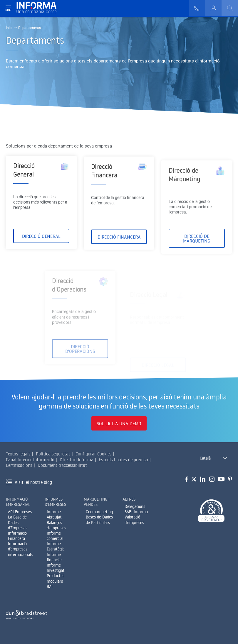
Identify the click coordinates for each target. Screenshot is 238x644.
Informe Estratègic (56, 546)
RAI (50, 587)
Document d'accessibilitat (62, 465)
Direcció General (41, 238)
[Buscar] (230, 8)
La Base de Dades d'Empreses (18, 522)
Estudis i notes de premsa (123, 460)
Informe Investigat (56, 568)
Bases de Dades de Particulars (99, 520)
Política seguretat (53, 454)
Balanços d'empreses (56, 525)
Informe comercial (55, 536)
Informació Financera (17, 536)
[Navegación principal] (8, 8)
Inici (9, 28)
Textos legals (18, 454)
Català (205, 458)
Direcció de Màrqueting (197, 257)
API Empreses (20, 512)
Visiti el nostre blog (33, 482)
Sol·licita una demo (119, 423)
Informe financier (54, 557)
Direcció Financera (119, 245)
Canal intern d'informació (30, 460)
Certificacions (19, 465)
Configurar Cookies (94, 454)
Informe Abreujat (54, 514)
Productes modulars (56, 578)
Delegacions (135, 506)
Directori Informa (77, 460)
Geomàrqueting (99, 512)
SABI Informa (136, 512)
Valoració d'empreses (134, 520)
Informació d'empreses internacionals (20, 549)
